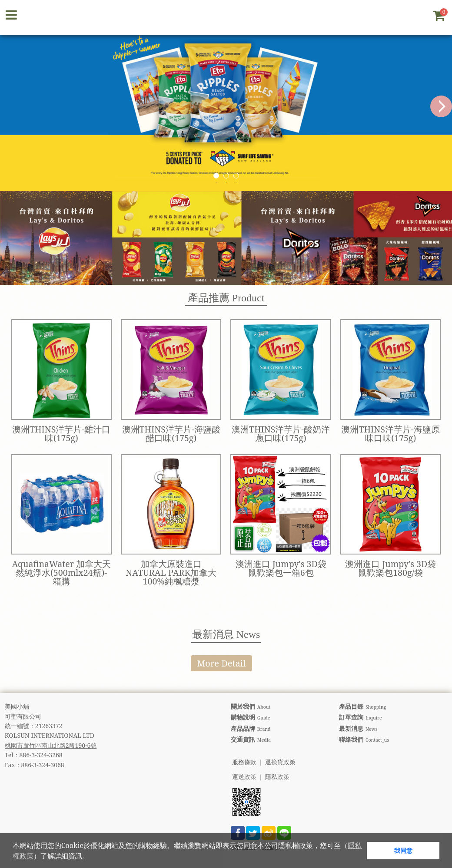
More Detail (222, 663)
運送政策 (244, 777)
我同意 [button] (403, 850)
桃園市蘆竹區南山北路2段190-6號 (51, 745)
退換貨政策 (280, 762)
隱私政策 (277, 777)
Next (441, 106)
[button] (92, 857)
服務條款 (244, 762)
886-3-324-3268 (41, 755)
